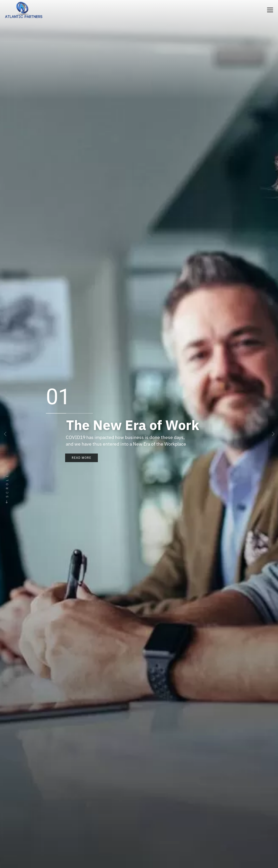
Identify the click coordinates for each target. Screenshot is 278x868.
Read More (81, 458)
